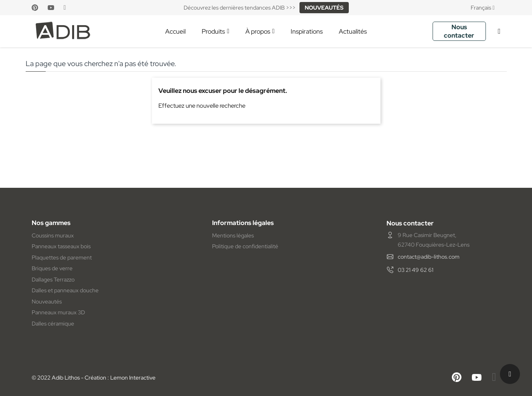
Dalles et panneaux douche (65, 290)
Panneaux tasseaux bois (61, 246)
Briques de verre (52, 268)
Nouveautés (47, 302)
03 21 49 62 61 (416, 270)
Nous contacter (459, 31)
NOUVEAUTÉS (324, 8)
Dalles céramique (53, 324)
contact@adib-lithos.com (429, 257)
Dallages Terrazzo (53, 279)
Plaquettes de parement (62, 257)
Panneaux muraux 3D (58, 312)
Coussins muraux (53, 235)
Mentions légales (233, 235)
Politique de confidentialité (245, 246)
